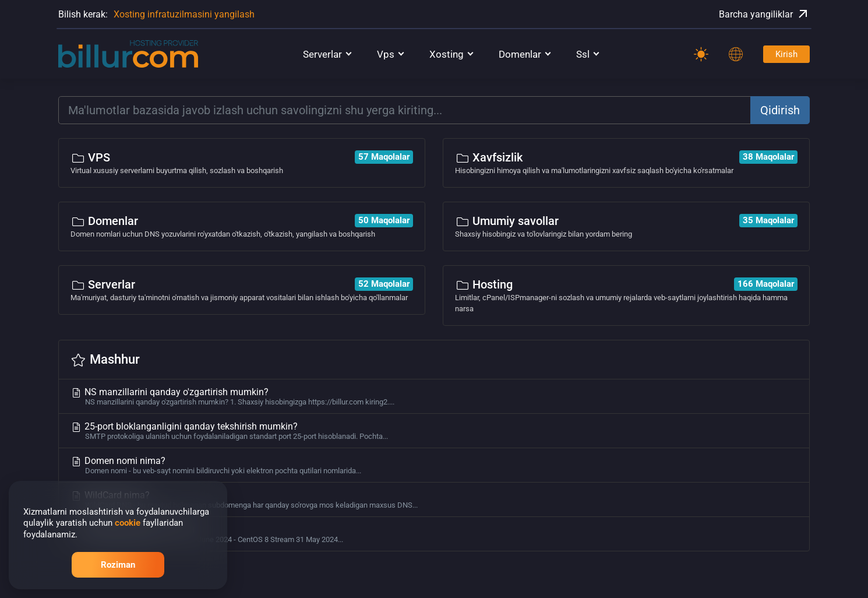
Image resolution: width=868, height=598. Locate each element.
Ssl (583, 54)
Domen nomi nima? (434, 465)
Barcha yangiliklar (764, 14)
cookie (128, 523)
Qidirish (780, 110)
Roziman (118, 565)
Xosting (447, 54)
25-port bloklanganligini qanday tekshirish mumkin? (434, 431)
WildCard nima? (434, 499)
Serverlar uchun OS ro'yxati (434, 534)
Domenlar (520, 54)
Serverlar (322, 54)
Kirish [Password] (786, 54)
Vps (386, 54)
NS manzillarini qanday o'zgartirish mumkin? (434, 396)
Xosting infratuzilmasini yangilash (184, 14)
